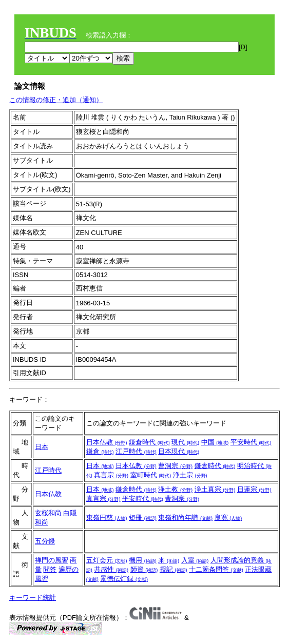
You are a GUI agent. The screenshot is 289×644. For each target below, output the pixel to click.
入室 (195, 560)
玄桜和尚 (48, 513)
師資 (144, 569)
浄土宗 (190, 475)
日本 (42, 447)
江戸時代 (136, 451)
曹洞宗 (175, 466)
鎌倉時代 (149, 442)
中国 (215, 442)
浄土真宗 (215, 489)
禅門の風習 (52, 560)
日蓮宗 (254, 489)
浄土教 (175, 489)
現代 (185, 442)
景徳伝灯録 (124, 579)
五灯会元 (107, 560)
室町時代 (151, 475)
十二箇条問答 (216, 569)
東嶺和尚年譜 (185, 518)
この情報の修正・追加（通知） (56, 100)
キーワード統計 (33, 598)
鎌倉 (100, 451)
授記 (174, 569)
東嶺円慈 (107, 518)
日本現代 (179, 451)
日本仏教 (107, 442)
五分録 (45, 541)
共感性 (111, 569)
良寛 (228, 518)
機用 (143, 560)
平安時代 (251, 442)
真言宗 (111, 475)
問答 (50, 569)
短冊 (143, 518)
